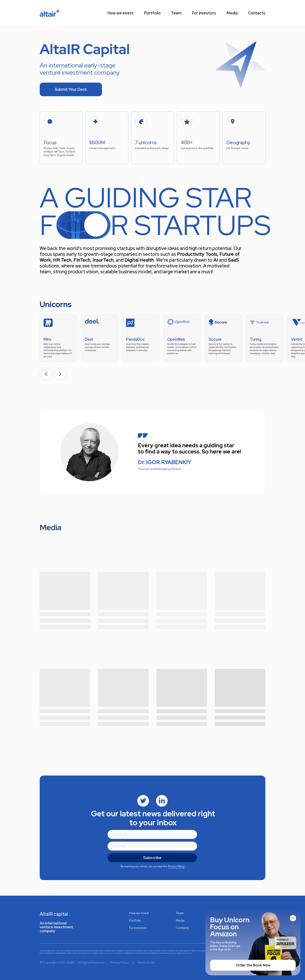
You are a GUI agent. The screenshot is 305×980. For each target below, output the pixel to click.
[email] (152, 846)
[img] (143, 801)
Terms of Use (146, 962)
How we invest (121, 13)
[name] (152, 834)
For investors (204, 13)
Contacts (257, 13)
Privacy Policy (176, 866)
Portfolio (152, 13)
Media (232, 13)
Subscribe (152, 858)
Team (176, 13)
